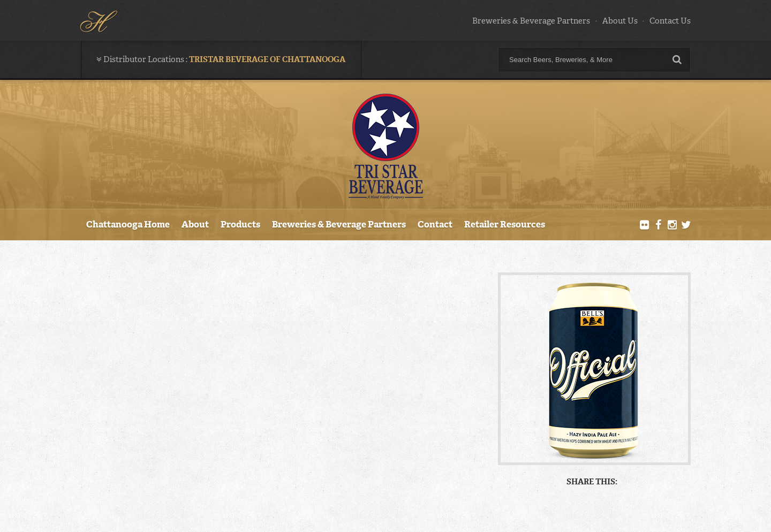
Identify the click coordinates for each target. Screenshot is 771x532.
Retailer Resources (505, 224)
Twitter (686, 225)
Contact (435, 224)
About (195, 224)
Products (240, 224)
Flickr (645, 225)
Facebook (659, 225)
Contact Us (670, 21)
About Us (620, 21)
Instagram (672, 225)
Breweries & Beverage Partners (531, 21)
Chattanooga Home (128, 224)
